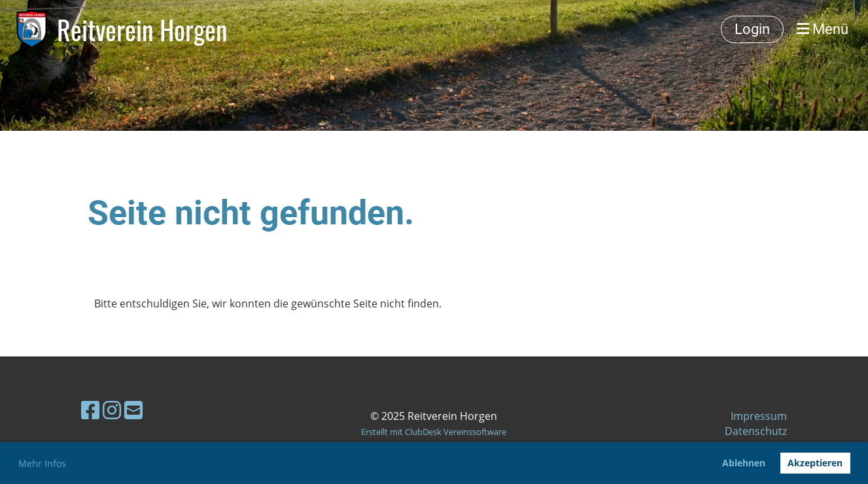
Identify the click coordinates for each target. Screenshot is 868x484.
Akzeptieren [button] (815, 463)
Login (752, 29)
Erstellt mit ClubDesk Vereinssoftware (434, 432)
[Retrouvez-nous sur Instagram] (112, 410)
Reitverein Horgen (142, 29)
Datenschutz (756, 431)
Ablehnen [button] (744, 463)
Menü (823, 29)
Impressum (759, 416)
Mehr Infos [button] (42, 463)
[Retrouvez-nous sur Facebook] (90, 410)
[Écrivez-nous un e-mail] (133, 410)
